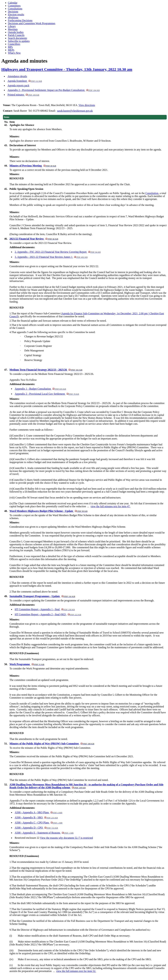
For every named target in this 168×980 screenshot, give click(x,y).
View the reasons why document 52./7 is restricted (67, 838)
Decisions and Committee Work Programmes (32, 23)
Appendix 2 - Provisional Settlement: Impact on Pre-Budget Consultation (54, 90)
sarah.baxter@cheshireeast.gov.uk (75, 111)
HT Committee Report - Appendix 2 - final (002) (48, 614)
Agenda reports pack (18, 85)
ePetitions (13, 17)
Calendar (13, 3)
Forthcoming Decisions (20, 20)
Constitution (152, 193)
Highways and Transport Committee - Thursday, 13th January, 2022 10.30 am (67, 69)
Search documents (17, 38)
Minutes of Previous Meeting (33, 166)
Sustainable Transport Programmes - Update (42, 596)
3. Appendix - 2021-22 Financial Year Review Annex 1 (51, 257)
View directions (87, 105)
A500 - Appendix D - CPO (36, 828)
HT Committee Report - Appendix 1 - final (45, 609)
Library (12, 26)
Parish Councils (16, 35)
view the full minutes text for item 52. (76, 971)
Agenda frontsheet (25, 81)
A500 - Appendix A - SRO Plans (39, 812)
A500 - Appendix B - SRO (36, 817)
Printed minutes (23, 95)
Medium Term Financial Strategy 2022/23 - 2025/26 (46, 370)
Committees (14, 6)
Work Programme (27, 664)
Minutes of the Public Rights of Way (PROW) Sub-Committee (52, 744)
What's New (14, 53)
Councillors (14, 44)
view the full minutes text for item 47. (110, 506)
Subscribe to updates (19, 41)
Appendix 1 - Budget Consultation (40, 389)
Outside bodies (16, 32)
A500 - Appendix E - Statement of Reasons (44, 833)
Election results (16, 15)
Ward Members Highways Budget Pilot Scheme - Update (49, 511)
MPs (10, 47)
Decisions (13, 12)
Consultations (15, 9)
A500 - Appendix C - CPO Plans (39, 823)
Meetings (13, 29)
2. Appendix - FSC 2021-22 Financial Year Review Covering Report (58, 252)
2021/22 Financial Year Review (34, 239)
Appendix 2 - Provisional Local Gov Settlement (47, 394)
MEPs (11, 50)
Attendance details (17, 76)
